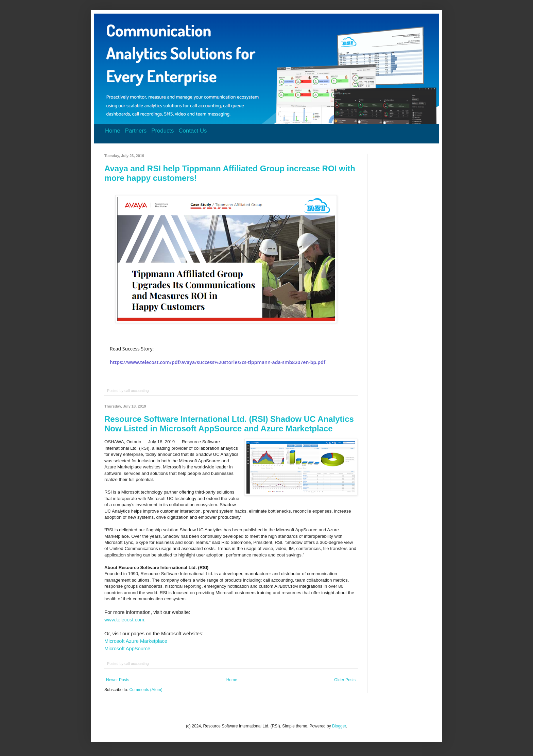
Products (162, 131)
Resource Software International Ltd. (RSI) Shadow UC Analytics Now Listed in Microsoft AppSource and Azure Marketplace (229, 424)
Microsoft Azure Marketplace (136, 641)
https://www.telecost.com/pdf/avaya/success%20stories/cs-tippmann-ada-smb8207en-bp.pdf (218, 362)
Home (113, 131)
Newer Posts (118, 680)
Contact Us (193, 131)
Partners (136, 131)
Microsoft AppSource (127, 649)
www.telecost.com (124, 620)
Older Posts (345, 680)
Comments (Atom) (146, 690)
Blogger (339, 726)
